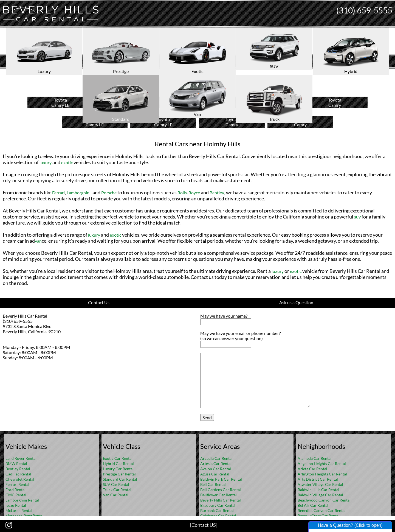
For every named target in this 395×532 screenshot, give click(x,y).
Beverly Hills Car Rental (221, 500)
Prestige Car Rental (119, 474)
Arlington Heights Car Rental (322, 474)
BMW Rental (16, 464)
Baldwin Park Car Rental (221, 479)
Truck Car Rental (117, 490)
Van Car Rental (116, 495)
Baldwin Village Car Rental (320, 495)
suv (357, 217)
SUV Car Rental (116, 484)
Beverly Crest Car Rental (319, 516)
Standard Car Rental (120, 479)
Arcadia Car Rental (216, 458)
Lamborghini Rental (22, 500)
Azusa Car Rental (215, 474)
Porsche (109, 193)
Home (192, 73)
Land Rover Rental (21, 458)
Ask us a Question (296, 302)
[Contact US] (204, 525)
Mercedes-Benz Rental (25, 516)
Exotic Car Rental (118, 458)
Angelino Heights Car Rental (322, 464)
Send (207, 417)
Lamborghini (79, 193)
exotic (67, 162)
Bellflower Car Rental (218, 495)
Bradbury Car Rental (218, 505)
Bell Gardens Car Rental (221, 490)
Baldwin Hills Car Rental (318, 490)
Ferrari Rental (17, 484)
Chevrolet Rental (20, 479)
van (38, 241)
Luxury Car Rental (118, 469)
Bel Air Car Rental (313, 505)
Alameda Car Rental (315, 458)
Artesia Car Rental (216, 464)
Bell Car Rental (213, 484)
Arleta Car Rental (312, 469)
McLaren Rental (19, 510)
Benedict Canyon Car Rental (322, 510)
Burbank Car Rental (217, 510)
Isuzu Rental (16, 505)
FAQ (205, 73)
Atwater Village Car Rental (320, 484)
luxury (46, 162)
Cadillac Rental (18, 474)
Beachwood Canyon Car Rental (324, 500)
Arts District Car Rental (318, 479)
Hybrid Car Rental (118, 464)
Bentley (217, 193)
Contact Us (99, 302)
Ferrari (58, 193)
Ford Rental (15, 490)
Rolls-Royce (189, 193)
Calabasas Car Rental (218, 516)
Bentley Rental (18, 469)
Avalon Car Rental (216, 469)
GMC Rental (16, 495)
